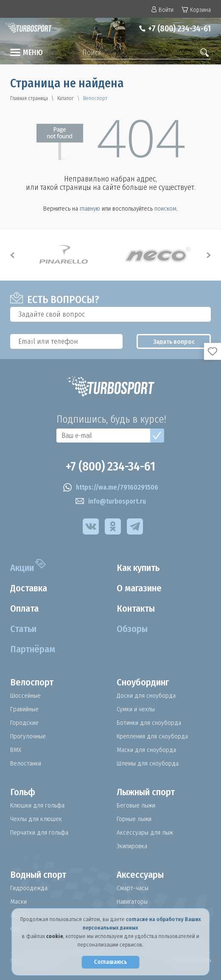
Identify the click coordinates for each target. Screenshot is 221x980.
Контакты (139, 609)
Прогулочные (29, 736)
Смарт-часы (133, 888)
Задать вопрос (174, 342)
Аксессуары (142, 875)
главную (90, 209)
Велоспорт (34, 682)
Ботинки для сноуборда (150, 723)
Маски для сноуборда (147, 750)
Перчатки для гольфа (41, 832)
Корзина (196, 10)
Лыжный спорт (150, 792)
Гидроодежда (29, 888)
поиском (165, 209)
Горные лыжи (135, 819)
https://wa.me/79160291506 (111, 487)
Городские (25, 723)
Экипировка (133, 846)
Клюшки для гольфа (39, 805)
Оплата (27, 609)
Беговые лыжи (137, 805)
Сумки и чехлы (137, 709)
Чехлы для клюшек (37, 819)
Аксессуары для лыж (145, 832)
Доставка (31, 588)
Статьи (25, 629)
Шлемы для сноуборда (149, 763)
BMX (16, 750)
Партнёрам (35, 649)
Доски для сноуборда (147, 696)
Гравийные (26, 709)
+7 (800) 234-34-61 (175, 29)
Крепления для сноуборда (154, 736)
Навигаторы (134, 902)
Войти (162, 10)
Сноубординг (146, 682)
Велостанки (27, 763)
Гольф (24, 792)
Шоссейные (27, 696)
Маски (19, 902)
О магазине (142, 588)
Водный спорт (42, 875)
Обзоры (134, 629)
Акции (24, 568)
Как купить (142, 568)
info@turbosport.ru (111, 501)
